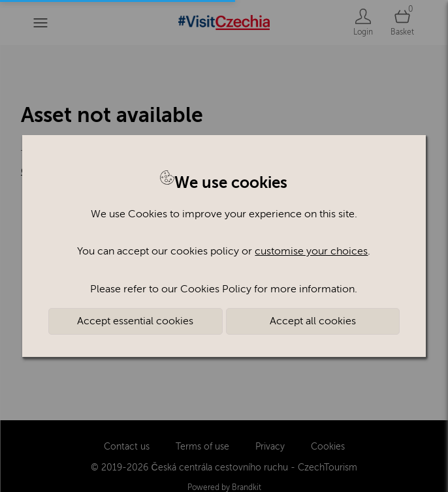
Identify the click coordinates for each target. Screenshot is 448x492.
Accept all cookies (313, 321)
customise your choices (311, 251)
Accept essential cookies (135, 321)
